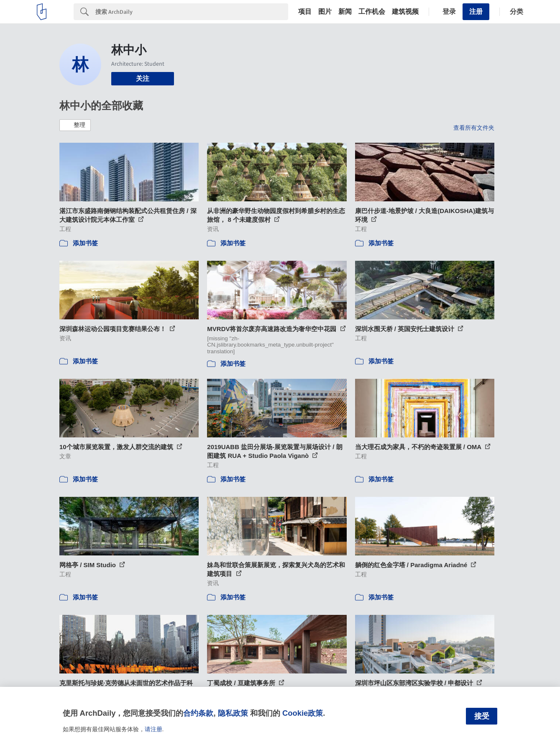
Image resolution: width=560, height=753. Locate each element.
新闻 (345, 12)
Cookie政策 (303, 713)
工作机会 (372, 12)
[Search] (192, 12)
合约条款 (198, 713)
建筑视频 (405, 12)
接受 (482, 716)
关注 (143, 78)
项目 (305, 12)
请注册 (153, 729)
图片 (325, 12)
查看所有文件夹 (474, 128)
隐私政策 (233, 713)
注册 (476, 12)
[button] (75, 125)
